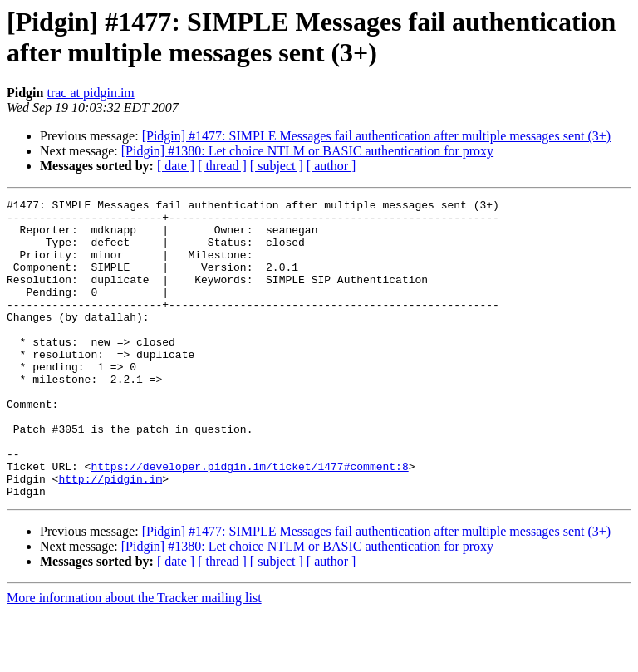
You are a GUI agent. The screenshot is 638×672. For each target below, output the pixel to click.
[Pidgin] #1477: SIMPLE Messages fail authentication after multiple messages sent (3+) (376, 136)
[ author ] (331, 166)
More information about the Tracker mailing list (134, 657)
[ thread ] (222, 166)
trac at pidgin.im (90, 93)
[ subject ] (277, 166)
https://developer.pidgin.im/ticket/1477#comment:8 (249, 521)
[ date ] (176, 166)
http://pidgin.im (110, 536)
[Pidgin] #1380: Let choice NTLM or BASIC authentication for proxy (307, 151)
